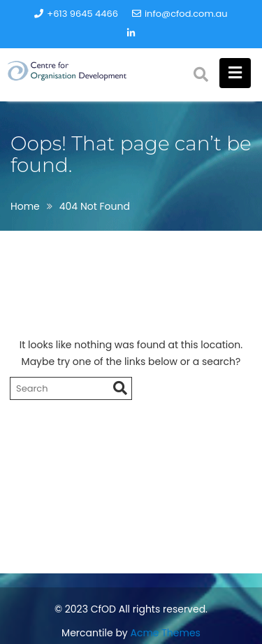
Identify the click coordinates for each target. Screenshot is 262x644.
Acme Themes (165, 633)
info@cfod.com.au (180, 14)
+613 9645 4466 (76, 14)
